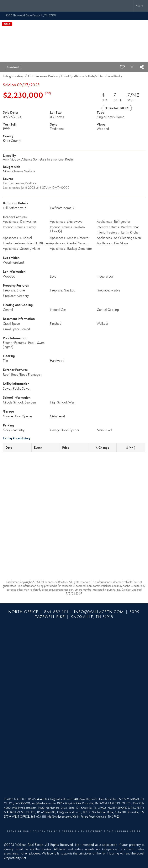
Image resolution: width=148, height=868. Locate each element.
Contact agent (13, 67)
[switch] (122, 67)
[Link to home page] (5, 6)
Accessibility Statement (83, 831)
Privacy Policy (45, 831)
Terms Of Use (18, 831)
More (139, 6)
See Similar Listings (117, 108)
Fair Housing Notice (124, 831)
